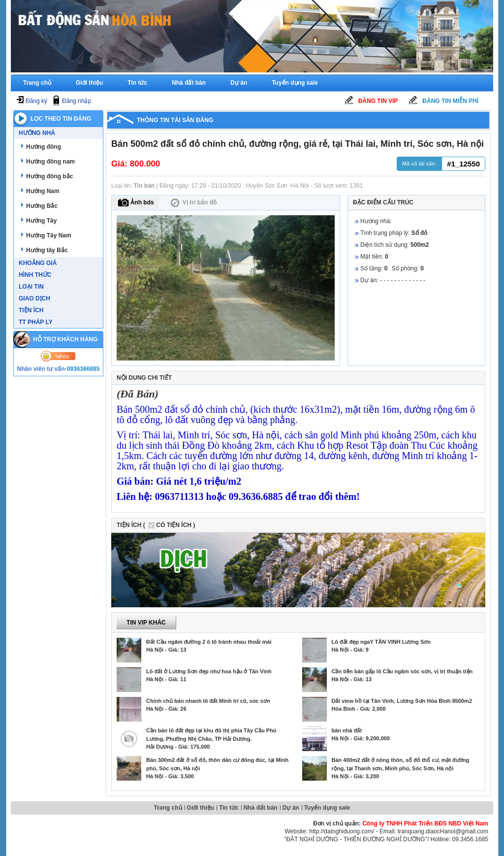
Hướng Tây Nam (49, 235)
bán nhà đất (347, 730)
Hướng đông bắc (49, 176)
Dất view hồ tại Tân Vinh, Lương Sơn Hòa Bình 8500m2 (402, 701)
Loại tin (31, 287)
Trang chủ (37, 83)
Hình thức (35, 275)
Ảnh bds (136, 203)
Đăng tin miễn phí (450, 101)
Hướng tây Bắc (47, 250)
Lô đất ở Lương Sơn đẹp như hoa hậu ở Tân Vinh (209, 671)
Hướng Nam (43, 191)
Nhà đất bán (189, 83)
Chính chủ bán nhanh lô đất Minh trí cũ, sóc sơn (208, 701)
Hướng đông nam (50, 162)
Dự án (239, 83)
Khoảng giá (38, 263)
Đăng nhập (77, 101)
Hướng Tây (41, 221)
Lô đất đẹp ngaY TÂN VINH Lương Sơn (381, 642)
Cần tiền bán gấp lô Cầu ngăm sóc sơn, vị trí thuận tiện (402, 671)
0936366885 (83, 369)
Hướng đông (44, 147)
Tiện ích (31, 310)
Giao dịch (34, 298)
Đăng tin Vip (378, 101)
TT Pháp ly (36, 322)
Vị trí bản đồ (193, 203)
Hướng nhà (37, 133)
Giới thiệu (89, 83)
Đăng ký (36, 101)
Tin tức (137, 83)
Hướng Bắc (42, 206)
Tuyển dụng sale (295, 83)
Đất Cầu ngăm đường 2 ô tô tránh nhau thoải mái (209, 642)
